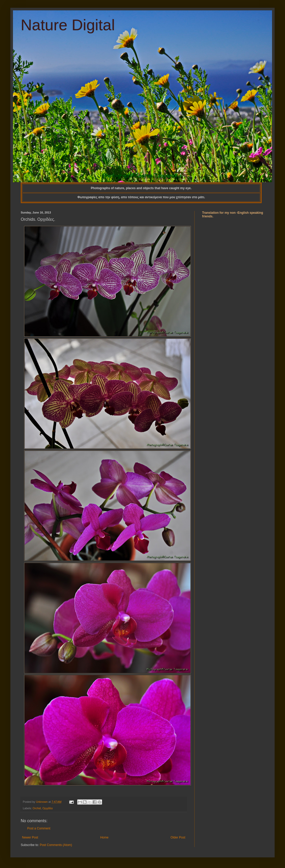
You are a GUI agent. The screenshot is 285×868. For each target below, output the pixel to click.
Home (104, 837)
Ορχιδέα (48, 808)
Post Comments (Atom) (56, 845)
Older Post (178, 837)
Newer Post (30, 837)
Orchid (37, 808)
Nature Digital (68, 25)
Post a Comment (39, 828)
